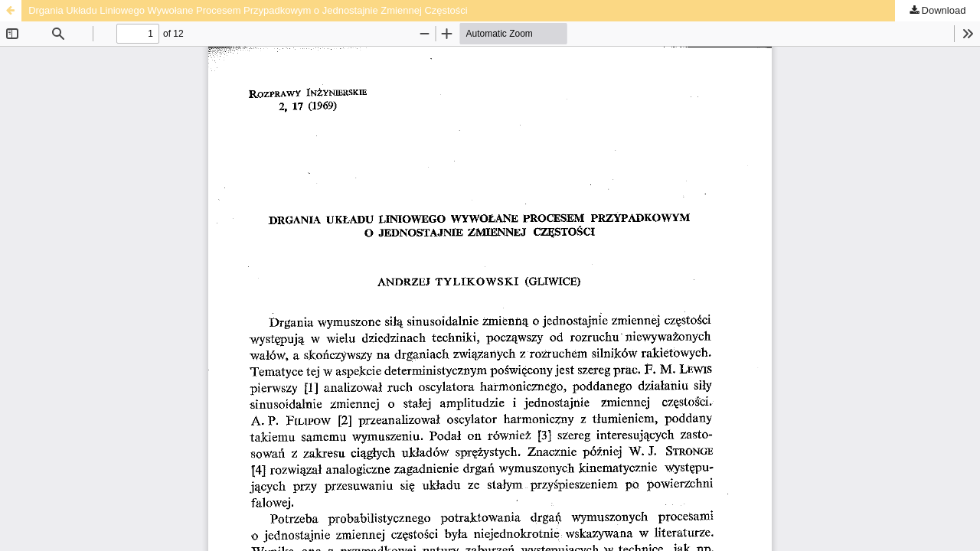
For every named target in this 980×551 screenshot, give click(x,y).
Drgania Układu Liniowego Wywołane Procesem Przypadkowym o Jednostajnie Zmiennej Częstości (248, 10)
